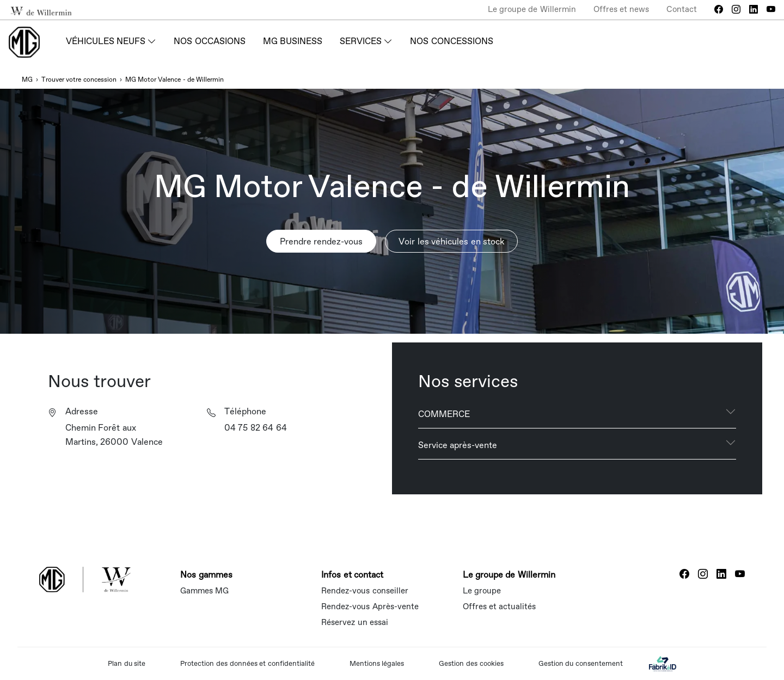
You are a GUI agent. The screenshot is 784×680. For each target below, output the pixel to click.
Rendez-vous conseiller (365, 590)
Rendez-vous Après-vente (370, 606)
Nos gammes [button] (206, 574)
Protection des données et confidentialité (247, 663)
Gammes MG (204, 590)
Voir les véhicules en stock (451, 241)
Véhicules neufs (106, 41)
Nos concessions (451, 41)
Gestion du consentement (581, 663)
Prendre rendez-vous (321, 241)
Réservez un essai (354, 622)
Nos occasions (209, 41)
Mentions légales (377, 663)
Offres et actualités (499, 606)
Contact (682, 9)
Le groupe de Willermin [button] (509, 574)
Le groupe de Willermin (532, 9)
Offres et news (621, 9)
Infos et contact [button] (352, 574)
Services (361, 41)
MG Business (293, 41)
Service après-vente (458, 445)
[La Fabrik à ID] (663, 663)
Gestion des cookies (471, 663)
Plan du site (127, 663)
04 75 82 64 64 (256, 427)
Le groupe (482, 590)
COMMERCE (444, 414)
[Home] (24, 42)
